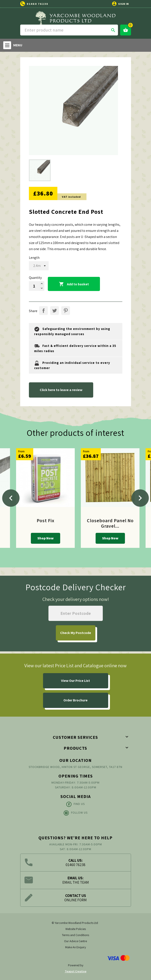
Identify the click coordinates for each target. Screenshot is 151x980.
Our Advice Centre (75, 941)
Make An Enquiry (75, 947)
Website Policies (76, 929)
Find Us (75, 804)
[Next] (140, 498)
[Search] (69, 30)
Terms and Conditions (75, 935)
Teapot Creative (76, 971)
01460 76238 (37, 4)
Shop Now (46, 538)
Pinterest (66, 311)
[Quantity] (34, 286)
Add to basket (74, 284)
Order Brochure (75, 700)
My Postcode (76, 633)
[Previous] (11, 498)
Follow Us (76, 813)
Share (43, 311)
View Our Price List (75, 681)
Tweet (55, 311)
